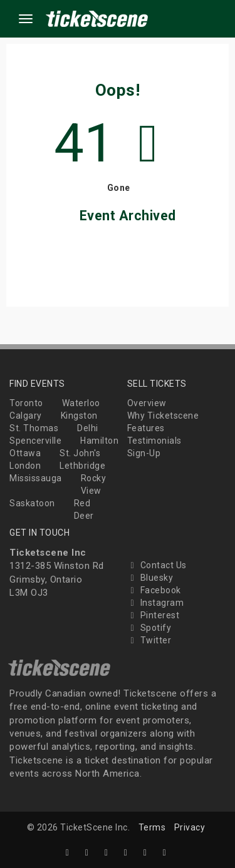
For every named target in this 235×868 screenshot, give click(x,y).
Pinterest (154, 615)
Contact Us (157, 565)
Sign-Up (144, 453)
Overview (147, 403)
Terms (152, 827)
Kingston (79, 416)
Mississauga (36, 478)
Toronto (26, 403)
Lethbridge (82, 466)
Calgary (26, 416)
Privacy (190, 827)
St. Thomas (34, 428)
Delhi (88, 428)
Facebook (154, 590)
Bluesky (150, 578)
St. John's (80, 453)
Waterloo (81, 403)
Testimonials (154, 441)
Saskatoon (32, 503)
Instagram (156, 603)
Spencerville (35, 441)
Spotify (149, 628)
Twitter (149, 640)
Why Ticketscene (163, 416)
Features (146, 428)
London (25, 466)
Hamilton (99, 441)
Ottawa (25, 453)
